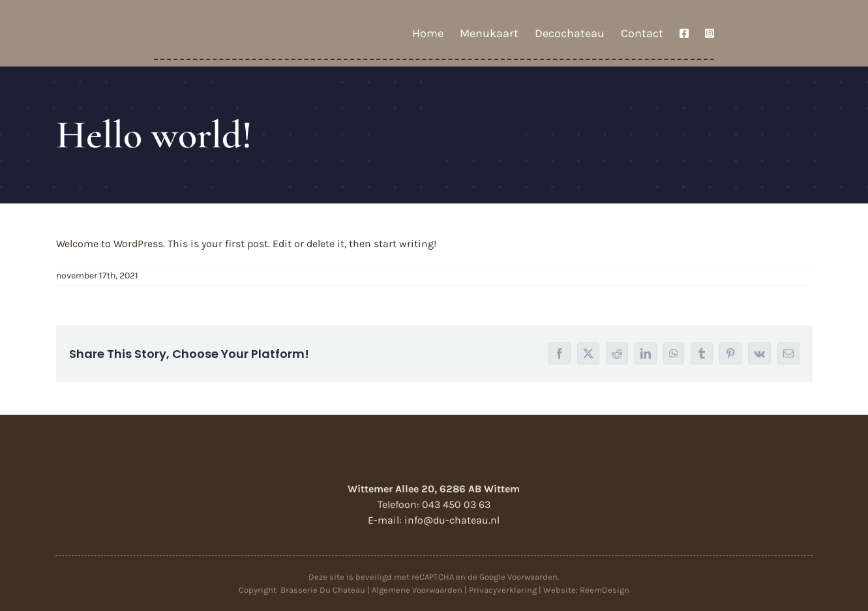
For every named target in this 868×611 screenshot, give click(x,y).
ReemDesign (605, 590)
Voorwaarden (532, 577)
